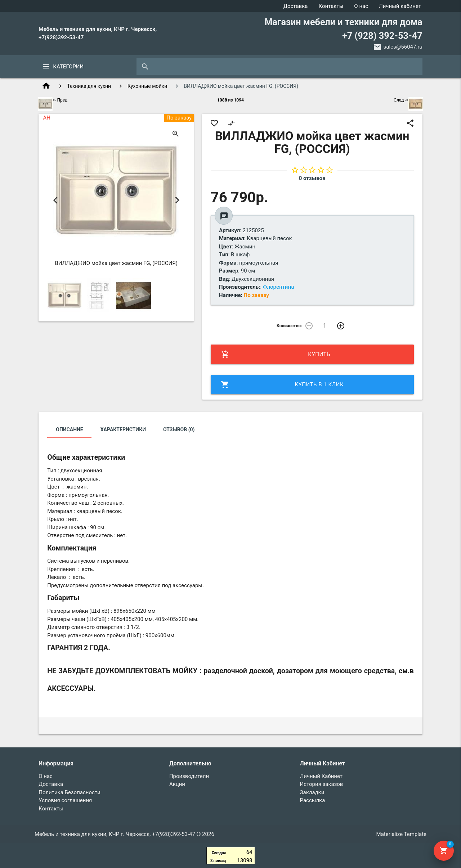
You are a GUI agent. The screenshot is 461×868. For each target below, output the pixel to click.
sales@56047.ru (403, 47)
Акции (177, 784)
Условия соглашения (65, 800)
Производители (189, 776)
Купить (276, 354)
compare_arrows (232, 123)
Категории (68, 67)
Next (177, 200)
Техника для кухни (89, 86)
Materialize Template (401, 834)
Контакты (331, 6)
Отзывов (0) (179, 429)
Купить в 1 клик (282, 384)
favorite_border (214, 123)
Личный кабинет (400, 6)
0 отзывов (312, 178)
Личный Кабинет (321, 776)
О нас (361, 6)
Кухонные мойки (147, 86)
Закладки (312, 792)
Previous (55, 200)
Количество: (289, 326)
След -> (408, 100)
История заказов (322, 784)
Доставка (296, 6)
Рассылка (313, 800)
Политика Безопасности (70, 792)
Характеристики (123, 429)
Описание (69, 429)
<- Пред (53, 100)
